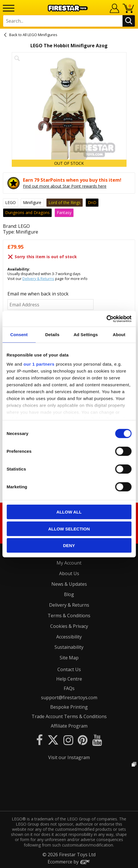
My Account (69, 563)
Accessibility (69, 637)
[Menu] (9, 8)
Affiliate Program (69, 726)
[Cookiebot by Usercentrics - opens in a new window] (106, 319)
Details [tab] (52, 335)
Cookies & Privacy (69, 626)
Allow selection (69, 529)
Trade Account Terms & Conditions (69, 716)
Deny (69, 545)
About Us (69, 573)
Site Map (69, 658)
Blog (69, 594)
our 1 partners (39, 364)
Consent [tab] (19, 335)
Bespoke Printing (69, 707)
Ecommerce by (69, 862)
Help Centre (69, 679)
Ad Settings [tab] (85, 335)
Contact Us (69, 669)
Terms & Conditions (69, 616)
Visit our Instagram (69, 757)
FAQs (69, 688)
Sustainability (69, 647)
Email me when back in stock (38, 294)
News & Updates (69, 584)
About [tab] (119, 335)
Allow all (69, 512)
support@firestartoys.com (69, 697)
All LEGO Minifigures (40, 35)
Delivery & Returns (38, 279)
